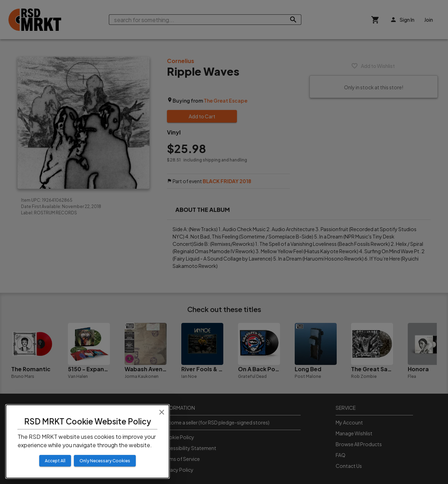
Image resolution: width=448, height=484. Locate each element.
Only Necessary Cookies (105, 461)
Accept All (55, 461)
